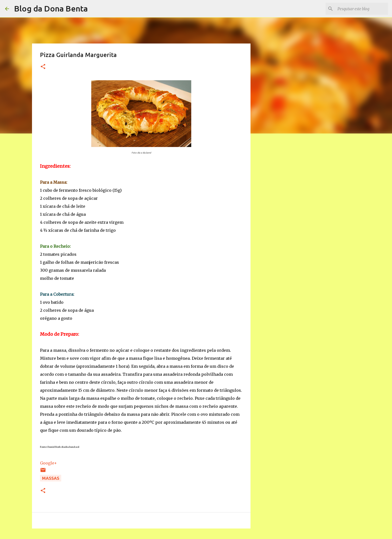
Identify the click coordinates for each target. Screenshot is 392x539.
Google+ (48, 463)
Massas (51, 478)
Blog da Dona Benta (51, 8)
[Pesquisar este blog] (362, 9)
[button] (43, 67)
